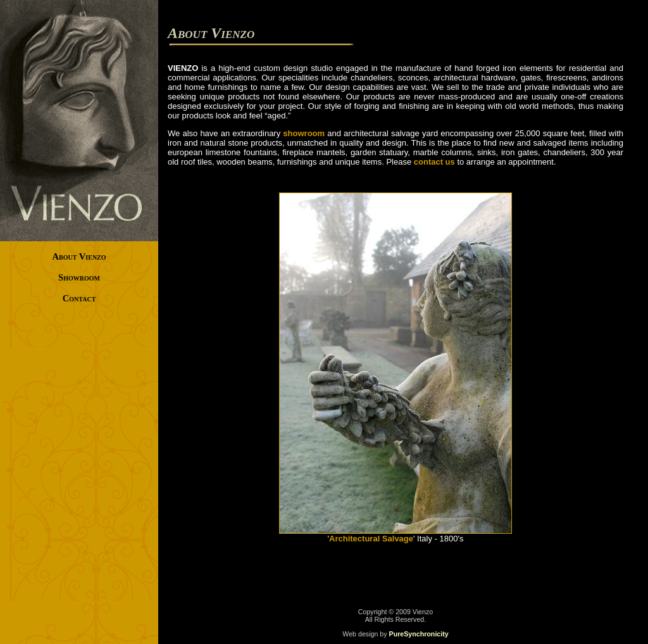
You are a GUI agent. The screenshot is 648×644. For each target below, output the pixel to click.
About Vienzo (79, 256)
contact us (434, 162)
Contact (79, 298)
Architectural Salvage (371, 539)
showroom (304, 133)
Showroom (79, 277)
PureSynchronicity (419, 634)
